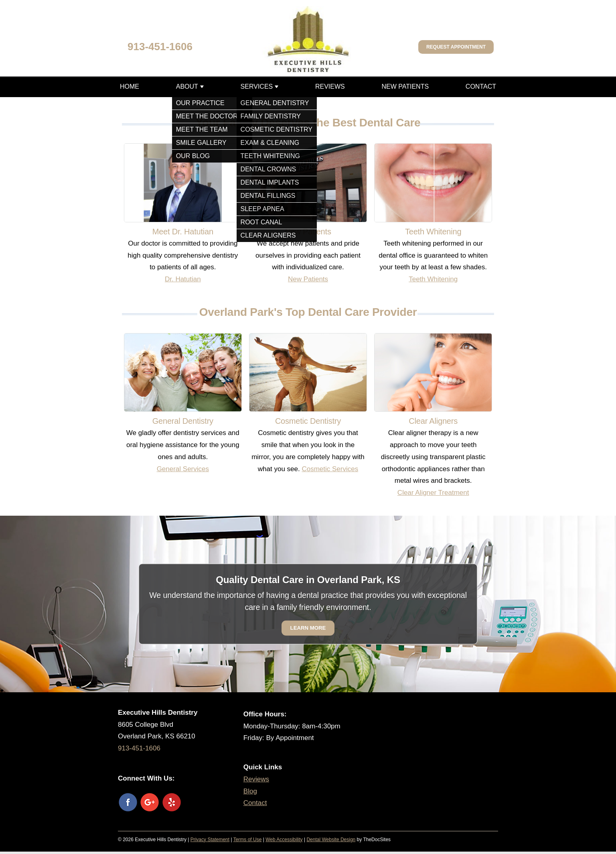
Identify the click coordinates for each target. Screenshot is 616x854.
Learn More (308, 628)
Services (257, 86)
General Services (183, 469)
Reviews (330, 86)
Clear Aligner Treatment (433, 493)
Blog (250, 791)
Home (130, 86)
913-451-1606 (160, 47)
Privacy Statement (210, 840)
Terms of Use (248, 840)
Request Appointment (456, 47)
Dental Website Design (331, 840)
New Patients (405, 86)
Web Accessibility (284, 840)
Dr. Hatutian (183, 279)
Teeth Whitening (433, 279)
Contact (481, 86)
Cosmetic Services (330, 469)
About (187, 86)
